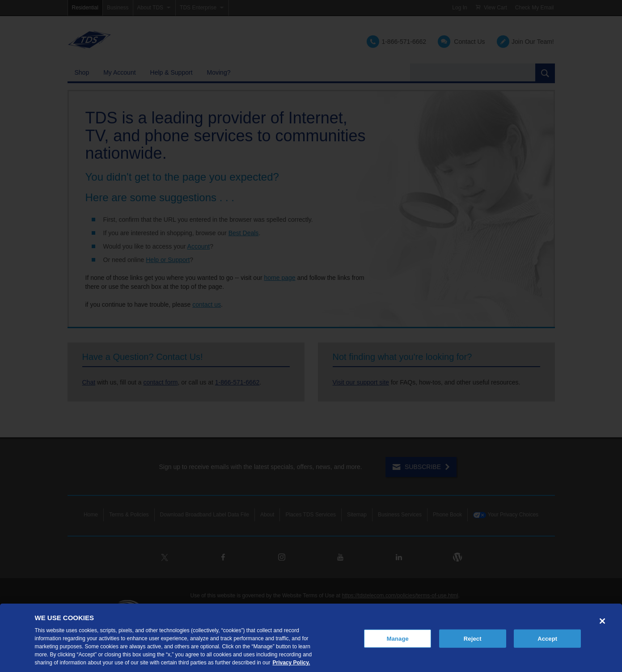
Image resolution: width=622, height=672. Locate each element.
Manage (398, 638)
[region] (311, 638)
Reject (473, 638)
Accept (547, 638)
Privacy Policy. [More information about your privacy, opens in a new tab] (291, 663)
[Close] (602, 621)
